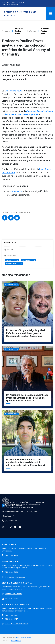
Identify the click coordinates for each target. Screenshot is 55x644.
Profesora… (6, 31)
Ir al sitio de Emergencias (15, 577)
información (17, 191)
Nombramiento (12, 260)
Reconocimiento (28, 260)
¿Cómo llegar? (7, 516)
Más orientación (12, 599)
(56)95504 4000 (12, 555)
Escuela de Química (14, 264)
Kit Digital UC (16, 641)
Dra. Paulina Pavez (14, 91)
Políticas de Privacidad (12, 505)
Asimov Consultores (24, 637)
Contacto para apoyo (14, 594)
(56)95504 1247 (12, 619)
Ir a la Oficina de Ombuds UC (16, 624)
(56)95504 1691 (12, 615)
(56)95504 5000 (12, 572)
